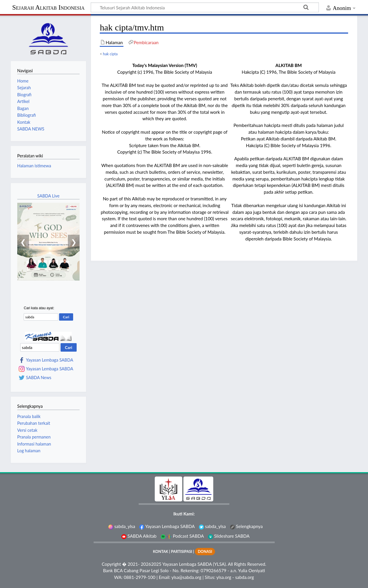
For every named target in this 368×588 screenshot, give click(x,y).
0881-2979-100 (140, 577)
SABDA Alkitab (139, 536)
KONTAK (161, 552)
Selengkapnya (246, 526)
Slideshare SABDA (229, 536)
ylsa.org (224, 577)
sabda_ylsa (122, 526)
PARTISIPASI (181, 552)
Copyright (111, 564)
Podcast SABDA (182, 536)
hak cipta (110, 54)
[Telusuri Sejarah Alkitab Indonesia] (205, 7)
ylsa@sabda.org (186, 577)
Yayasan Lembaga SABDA (50, 360)
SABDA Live (48, 196)
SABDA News (39, 378)
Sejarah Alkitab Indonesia (48, 7)
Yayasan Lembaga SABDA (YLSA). (195, 564)
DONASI (205, 552)
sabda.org (245, 577)
